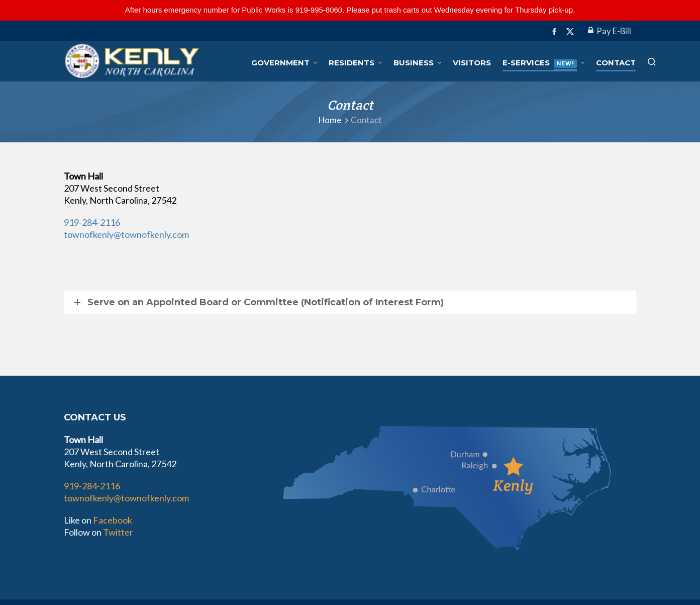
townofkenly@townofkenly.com (126, 234)
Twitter (118, 532)
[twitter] (572, 32)
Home (330, 120)
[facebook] (556, 31)
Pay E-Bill (610, 31)
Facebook (113, 520)
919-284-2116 (92, 222)
